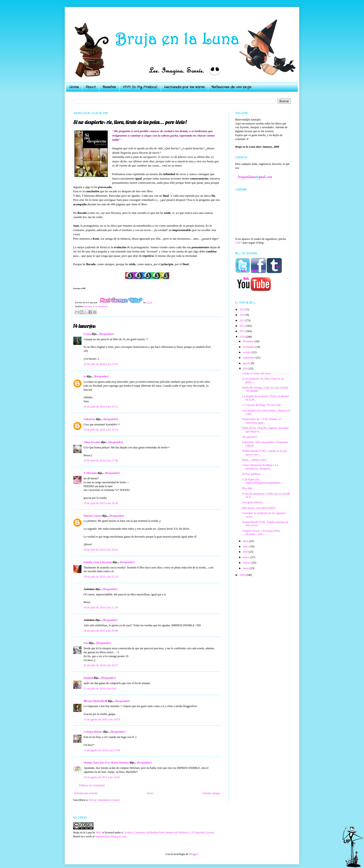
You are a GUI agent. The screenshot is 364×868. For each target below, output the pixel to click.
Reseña (88, 306)
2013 (243, 320)
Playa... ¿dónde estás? (254, 460)
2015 (243, 310)
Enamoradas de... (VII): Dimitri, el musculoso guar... (262, 421)
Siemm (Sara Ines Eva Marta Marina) (106, 763)
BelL (99, 832)
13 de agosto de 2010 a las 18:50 (102, 719)
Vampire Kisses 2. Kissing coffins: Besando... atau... (261, 532)
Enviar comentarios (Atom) (104, 800)
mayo (246, 546)
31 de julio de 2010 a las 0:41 (100, 689)
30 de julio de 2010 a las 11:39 (101, 607)
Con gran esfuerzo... (253, 502)
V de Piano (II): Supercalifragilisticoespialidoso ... (263, 481)
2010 (243, 337)
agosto (247, 363)
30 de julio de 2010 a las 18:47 (101, 665)
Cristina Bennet (93, 732)
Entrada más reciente (86, 793)
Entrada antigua (211, 793)
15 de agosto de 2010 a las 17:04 (102, 750)
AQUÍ (239, 243)
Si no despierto (100, 306)
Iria (86, 643)
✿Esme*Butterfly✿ (95, 701)
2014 (243, 315)
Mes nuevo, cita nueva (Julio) (259, 508)
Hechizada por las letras (184, 87)
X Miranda (90, 473)
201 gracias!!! (250, 437)
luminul (88, 678)
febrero (247, 563)
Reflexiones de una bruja (231, 87)
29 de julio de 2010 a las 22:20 (101, 577)
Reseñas (109, 87)
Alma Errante (92, 442)
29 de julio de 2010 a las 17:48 (101, 460)
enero (246, 568)
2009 (243, 575)
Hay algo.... (249, 488)
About (91, 87)
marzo (247, 557)
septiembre (249, 358)
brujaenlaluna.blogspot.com (111, 836)
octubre (247, 352)
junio (246, 541)
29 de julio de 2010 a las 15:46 (101, 364)
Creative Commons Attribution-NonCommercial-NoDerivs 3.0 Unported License (169, 832)
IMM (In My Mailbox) (140, 87)
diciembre (249, 341)
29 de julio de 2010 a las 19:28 (101, 503)
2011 (243, 331)
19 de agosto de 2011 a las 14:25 (102, 777)
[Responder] (106, 334)
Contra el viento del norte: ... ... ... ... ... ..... (266, 373)
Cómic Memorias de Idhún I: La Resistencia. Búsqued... (260, 467)
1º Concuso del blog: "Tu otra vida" (262, 405)
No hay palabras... (252, 474)
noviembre (249, 347)
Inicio (150, 793)
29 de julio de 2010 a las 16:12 (101, 407)
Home (74, 87)
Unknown (89, 419)
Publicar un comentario (92, 785)
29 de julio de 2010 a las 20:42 (101, 550)
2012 (243, 326)
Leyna (87, 334)
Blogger (193, 854)
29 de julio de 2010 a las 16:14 (101, 430)
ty (85, 376)
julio (246, 369)
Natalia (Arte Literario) (98, 562)
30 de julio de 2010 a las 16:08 (101, 631)
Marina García (93, 516)
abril (246, 552)
